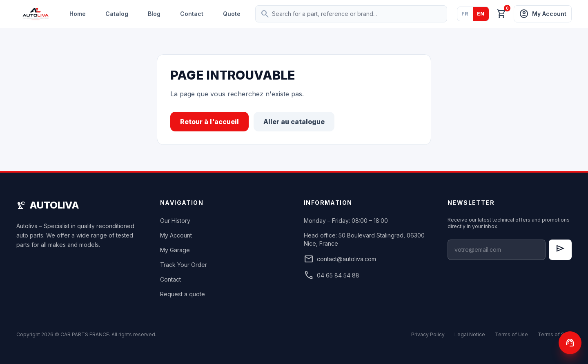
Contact (192, 14)
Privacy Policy (428, 334)
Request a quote (183, 294)
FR (465, 14)
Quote (232, 14)
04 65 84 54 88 (332, 275)
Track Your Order (184, 265)
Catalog (117, 14)
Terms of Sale (555, 334)
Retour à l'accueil (209, 122)
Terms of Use (511, 334)
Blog (154, 14)
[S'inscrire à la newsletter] (560, 250)
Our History (175, 221)
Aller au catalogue (294, 122)
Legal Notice (470, 334)
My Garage (175, 250)
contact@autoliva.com (340, 259)
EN (481, 14)
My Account (176, 235)
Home (78, 14)
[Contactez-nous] (570, 343)
